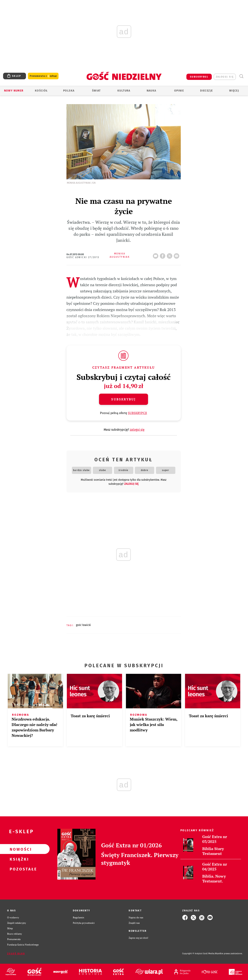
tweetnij (170, 255)
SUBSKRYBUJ (199, 77)
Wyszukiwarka (241, 76)
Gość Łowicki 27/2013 (83, 257)
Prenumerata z (43, 76)
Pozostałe (19, 869)
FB (163, 255)
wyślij (177, 255)
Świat (96, 91)
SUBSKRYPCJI (137, 413)
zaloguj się (225, 77)
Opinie (179, 91)
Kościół (41, 91)
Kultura (124, 91)
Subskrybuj (123, 399)
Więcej (234, 91)
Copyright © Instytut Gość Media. (198, 954)
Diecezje (206, 91)
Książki (19, 859)
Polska (69, 91)
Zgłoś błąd (16, 954)
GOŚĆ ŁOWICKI (83, 625)
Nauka (152, 91)
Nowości (19, 849)
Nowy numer (14, 91)
